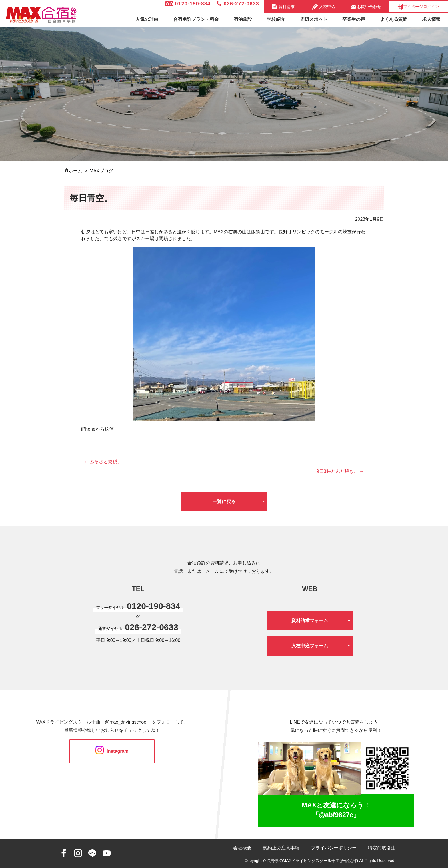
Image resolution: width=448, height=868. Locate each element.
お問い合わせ (366, 6)
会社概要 (242, 848)
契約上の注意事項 (281, 848)
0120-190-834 (188, 4)
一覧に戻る (224, 502)
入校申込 (324, 7)
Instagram (112, 751)
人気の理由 (147, 19)
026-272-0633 (238, 4)
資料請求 (283, 7)
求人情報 (431, 19)
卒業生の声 (354, 19)
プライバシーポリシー (334, 848)
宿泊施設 (243, 19)
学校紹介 (276, 19)
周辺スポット (314, 19)
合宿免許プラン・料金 (196, 19)
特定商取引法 (382, 848)
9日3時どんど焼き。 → (340, 471)
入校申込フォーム (310, 646)
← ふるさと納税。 (103, 462)
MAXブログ (101, 171)
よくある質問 (394, 19)
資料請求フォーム (310, 621)
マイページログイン (418, 7)
